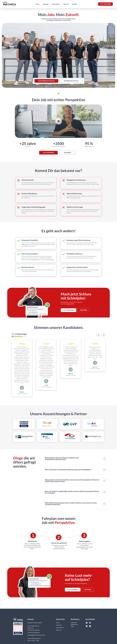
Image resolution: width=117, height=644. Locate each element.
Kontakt (74, 4)
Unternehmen (56, 4)
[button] (75, 459)
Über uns (66, 4)
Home (38, 4)
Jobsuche (46, 4)
